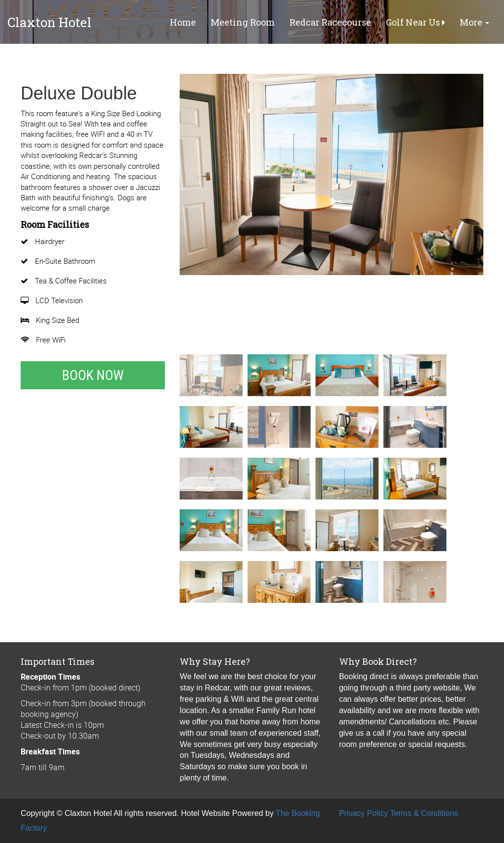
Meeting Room (243, 22)
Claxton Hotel (49, 22)
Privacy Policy (364, 813)
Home (183, 22)
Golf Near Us (415, 22)
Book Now (93, 375)
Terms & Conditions (424, 813)
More (474, 22)
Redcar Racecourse (330, 22)
